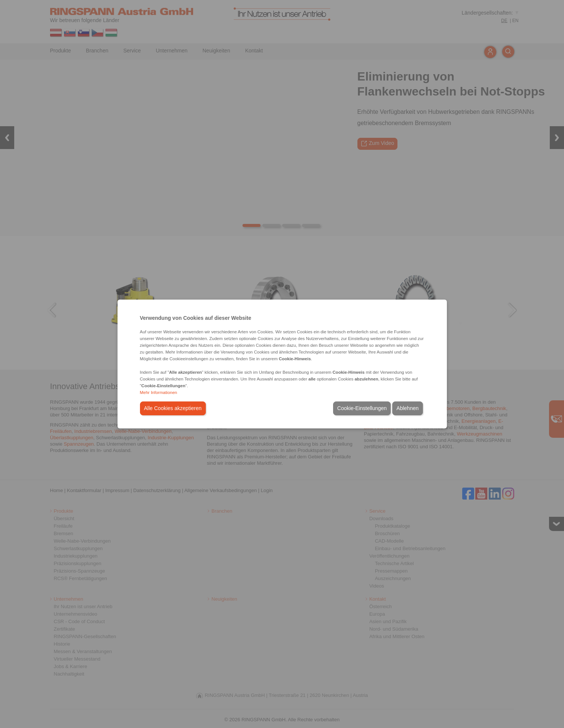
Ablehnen (407, 408)
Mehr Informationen (159, 392)
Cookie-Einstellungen (362, 408)
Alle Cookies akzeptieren (173, 408)
